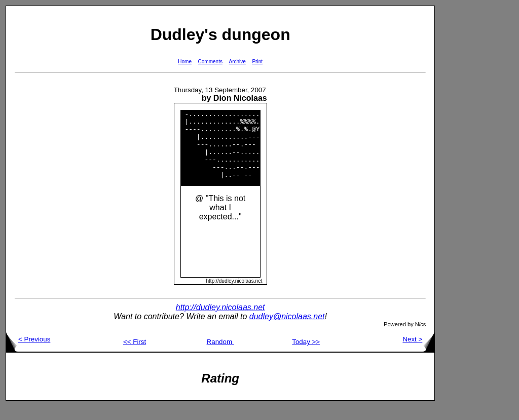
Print (257, 62)
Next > (418, 353)
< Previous (28, 353)
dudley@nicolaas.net (287, 330)
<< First (135, 355)
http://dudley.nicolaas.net (220, 321)
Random (220, 355)
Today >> (306, 355)
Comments (210, 62)
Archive (237, 62)
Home (185, 62)
